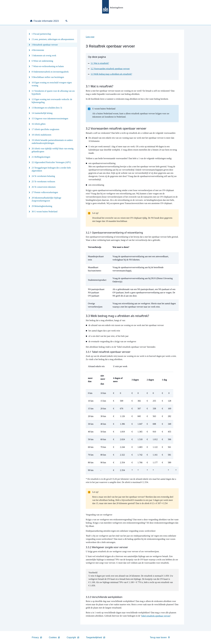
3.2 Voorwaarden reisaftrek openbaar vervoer (110, 69)
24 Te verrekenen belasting (43, 176)
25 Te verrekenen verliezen (43, 182)
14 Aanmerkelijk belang (42, 113)
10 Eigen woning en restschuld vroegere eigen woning (52, 84)
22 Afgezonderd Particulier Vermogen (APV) (51, 162)
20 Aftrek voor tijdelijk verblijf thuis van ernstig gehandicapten (53, 150)
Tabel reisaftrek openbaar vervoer (156, 616)
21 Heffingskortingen (41, 157)
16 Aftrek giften (39, 124)
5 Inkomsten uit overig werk (44, 56)
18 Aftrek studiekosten (41, 135)
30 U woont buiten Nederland (44, 212)
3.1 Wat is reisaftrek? (100, 63)
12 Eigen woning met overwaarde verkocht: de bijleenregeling (52, 101)
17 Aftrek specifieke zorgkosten (45, 129)
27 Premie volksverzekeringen (45, 192)
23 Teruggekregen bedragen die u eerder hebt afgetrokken (51, 169)
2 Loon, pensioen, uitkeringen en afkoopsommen (53, 39)
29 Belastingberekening (42, 206)
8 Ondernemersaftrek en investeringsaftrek (50, 72)
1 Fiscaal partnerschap (41, 34)
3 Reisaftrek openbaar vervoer (45, 45)
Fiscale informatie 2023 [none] (44, 21)
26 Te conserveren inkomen (44, 187)
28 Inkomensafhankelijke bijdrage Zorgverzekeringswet (46, 199)
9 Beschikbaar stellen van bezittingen (48, 77)
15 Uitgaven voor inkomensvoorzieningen (50, 119)
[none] (67, 21)
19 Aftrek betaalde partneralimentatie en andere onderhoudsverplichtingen (52, 142)
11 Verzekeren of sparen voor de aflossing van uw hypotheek (53, 92)
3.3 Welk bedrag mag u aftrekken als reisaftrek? (111, 74)
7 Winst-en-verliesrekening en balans (48, 66)
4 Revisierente (38, 50)
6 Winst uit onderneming (42, 61)
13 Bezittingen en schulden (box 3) (47, 108)
